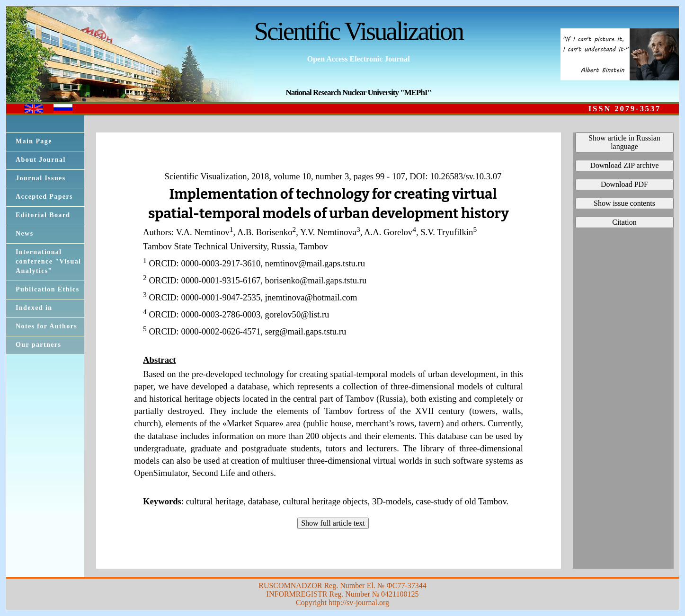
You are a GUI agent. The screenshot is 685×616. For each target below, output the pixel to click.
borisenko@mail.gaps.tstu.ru (316, 280)
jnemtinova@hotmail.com (311, 297)
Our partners (38, 345)
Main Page (34, 141)
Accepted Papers (44, 197)
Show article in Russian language (624, 142)
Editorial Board (43, 215)
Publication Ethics (48, 289)
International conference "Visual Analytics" (48, 261)
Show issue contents (624, 203)
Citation (624, 222)
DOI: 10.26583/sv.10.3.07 (455, 176)
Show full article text (333, 523)
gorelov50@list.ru (297, 314)
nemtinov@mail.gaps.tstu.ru (315, 263)
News (24, 233)
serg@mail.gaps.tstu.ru (306, 331)
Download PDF (624, 184)
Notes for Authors (46, 326)
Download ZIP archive (624, 165)
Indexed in (34, 308)
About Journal (41, 160)
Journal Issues (41, 178)
